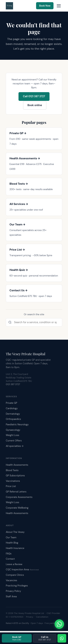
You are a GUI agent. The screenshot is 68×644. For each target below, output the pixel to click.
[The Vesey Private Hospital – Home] (9, 6)
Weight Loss (13, 435)
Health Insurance (15, 548)
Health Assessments (17, 465)
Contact (10, 559)
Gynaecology (13, 430)
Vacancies (11, 580)
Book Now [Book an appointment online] (45, 6)
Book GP (17, 638)
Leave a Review (14, 564)
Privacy (30, 617)
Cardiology (12, 408)
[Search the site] (34, 322)
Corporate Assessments (19, 497)
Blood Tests (12, 470)
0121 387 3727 (13, 384)
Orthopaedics (13, 419)
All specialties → (15, 446)
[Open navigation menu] (59, 6)
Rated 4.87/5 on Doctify (17, 623)
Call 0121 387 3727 (34, 96)
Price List (11, 486)
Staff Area (11, 596)
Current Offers (14, 441)
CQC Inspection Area (22, 569)
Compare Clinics (15, 575)
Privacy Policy (13, 591)
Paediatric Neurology (17, 424)
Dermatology (13, 414)
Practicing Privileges (17, 586)
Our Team (11, 537)
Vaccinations (13, 481)
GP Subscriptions (15, 476)
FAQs (9, 554)
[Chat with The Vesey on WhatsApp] (59, 624)
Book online (35, 105)
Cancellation (42, 617)
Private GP (12, 403)
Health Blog (12, 543)
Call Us (45, 638)
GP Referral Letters (16, 492)
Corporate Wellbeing (17, 508)
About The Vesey (15, 532)
